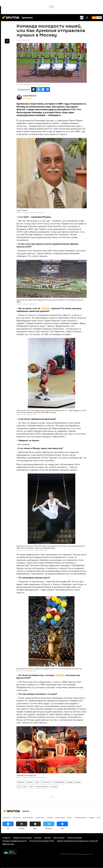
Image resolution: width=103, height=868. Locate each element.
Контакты (38, 838)
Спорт (37, 782)
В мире (50, 818)
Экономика (28, 818)
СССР (31, 787)
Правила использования (22, 838)
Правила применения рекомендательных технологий (77, 841)
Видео (92, 818)
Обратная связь (8, 844)
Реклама (47, 838)
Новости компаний (74, 838)
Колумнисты (46, 782)
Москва (77, 782)
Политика (40, 818)
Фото (70, 818)
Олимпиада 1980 (58, 782)
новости (6, 818)
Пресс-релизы (59, 838)
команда (69, 782)
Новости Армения (42, 787)
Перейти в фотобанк (44, 85)
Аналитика (60, 818)
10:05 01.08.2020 (23, 40)
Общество (21, 782)
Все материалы (27, 99)
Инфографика (80, 818)
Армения (60, 675)
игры (19, 787)
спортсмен (54, 787)
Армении (45, 308)
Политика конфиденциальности (14, 841)
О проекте (6, 838)
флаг (25, 787)
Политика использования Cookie (42, 841)
